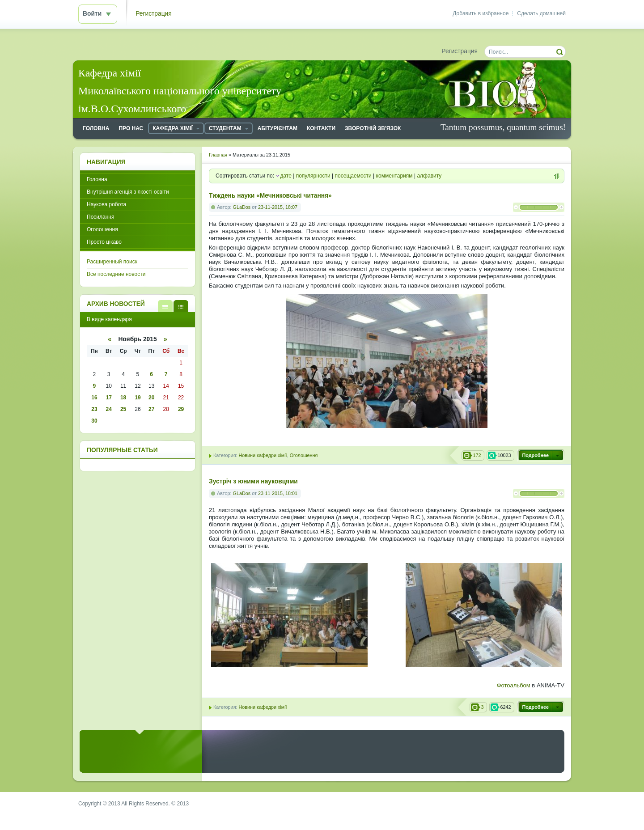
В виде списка (165, 306)
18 (123, 398)
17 (109, 398)
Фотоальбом (514, 685)
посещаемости (353, 176)
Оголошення (304, 455)
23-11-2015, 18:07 (278, 207)
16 (94, 398)
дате (286, 176)
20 (151, 398)
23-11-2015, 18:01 (278, 493)
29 (181, 409)
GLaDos (242, 207)
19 (138, 398)
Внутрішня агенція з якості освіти (128, 192)
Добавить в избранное (481, 13)
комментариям (394, 176)
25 (123, 409)
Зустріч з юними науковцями (253, 481)
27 (151, 409)
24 (109, 409)
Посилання (100, 217)
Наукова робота (106, 204)
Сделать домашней (541, 13)
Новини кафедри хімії (263, 455)
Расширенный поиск (112, 262)
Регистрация (154, 14)
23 (94, 409)
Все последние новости (116, 274)
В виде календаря (181, 306)
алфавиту (429, 176)
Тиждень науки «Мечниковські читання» (270, 196)
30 (94, 421)
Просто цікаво (104, 242)
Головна (97, 179)
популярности (313, 176)
